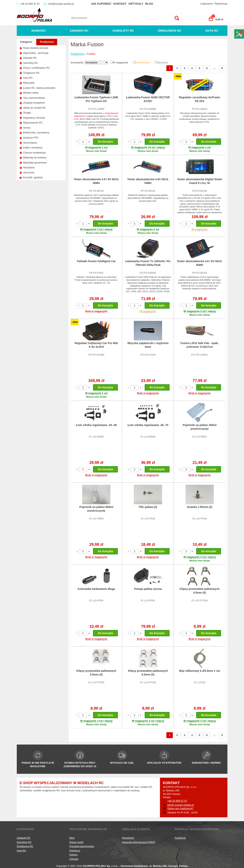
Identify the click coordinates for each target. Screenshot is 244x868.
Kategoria (26, 42)
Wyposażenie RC (33, 123)
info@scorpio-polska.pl (61, 4)
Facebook (180, 838)
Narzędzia (29, 167)
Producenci (47, 42)
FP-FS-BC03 (148, 191)
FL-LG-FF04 (200, 519)
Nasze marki (76, 842)
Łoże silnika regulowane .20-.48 (96, 425)
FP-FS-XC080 (96, 355)
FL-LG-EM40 (148, 437)
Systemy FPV (31, 138)
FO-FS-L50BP (96, 109)
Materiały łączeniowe (35, 163)
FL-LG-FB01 (200, 437)
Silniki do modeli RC (35, 108)
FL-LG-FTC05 (96, 682)
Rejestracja (221, 4)
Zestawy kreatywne (34, 103)
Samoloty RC (123, 31)
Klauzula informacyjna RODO (139, 842)
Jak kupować (101, 4)
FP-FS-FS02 (96, 273)
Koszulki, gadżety (33, 177)
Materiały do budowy (35, 158)
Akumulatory (30, 143)
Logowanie (206, 4)
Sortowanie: (78, 63)
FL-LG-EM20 (96, 437)
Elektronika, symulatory (36, 133)
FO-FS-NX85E (148, 109)
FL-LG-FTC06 (148, 682)
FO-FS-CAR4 (148, 355)
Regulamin (128, 838)
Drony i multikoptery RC (37, 68)
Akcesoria (29, 173)
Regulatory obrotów (34, 118)
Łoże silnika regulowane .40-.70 (148, 425)
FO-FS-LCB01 (200, 355)
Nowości (39, 31)
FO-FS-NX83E (148, 273)
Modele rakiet (31, 93)
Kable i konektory (33, 148)
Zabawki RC (79, 31)
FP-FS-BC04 (200, 273)
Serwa (27, 128)
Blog (149, 4)
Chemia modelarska (35, 153)
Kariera (74, 855)
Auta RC (212, 31)
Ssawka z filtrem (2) (200, 507)
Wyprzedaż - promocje (36, 53)
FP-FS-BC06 (200, 191)
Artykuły (136, 4)
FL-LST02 (200, 682)
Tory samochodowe (34, 98)
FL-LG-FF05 (96, 600)
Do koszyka (105, 142)
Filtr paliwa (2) (148, 507)
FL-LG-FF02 (148, 519)
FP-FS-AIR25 (200, 109)
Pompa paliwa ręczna (148, 589)
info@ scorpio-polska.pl (181, 805)
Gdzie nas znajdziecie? (180, 808)
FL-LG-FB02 (96, 519)
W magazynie (120, 63)
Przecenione (143, 63)
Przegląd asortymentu (82, 846)
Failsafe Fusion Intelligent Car (96, 261)
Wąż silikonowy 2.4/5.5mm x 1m (200, 671)
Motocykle (29, 83)
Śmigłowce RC (170, 31)
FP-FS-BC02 (96, 191)
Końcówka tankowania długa (96, 589)
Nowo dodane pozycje (36, 48)
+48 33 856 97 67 (30, 4)
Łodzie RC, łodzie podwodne (39, 88)
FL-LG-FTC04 (200, 600)
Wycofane (163, 63)
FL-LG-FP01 (148, 600)
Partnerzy (75, 851)
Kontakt (120, 4)
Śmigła (27, 113)
